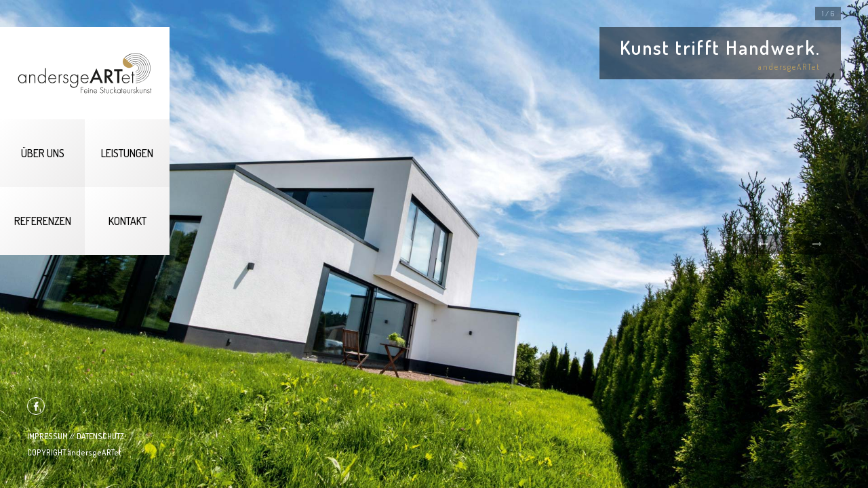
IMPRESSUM (47, 436)
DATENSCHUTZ (100, 436)
